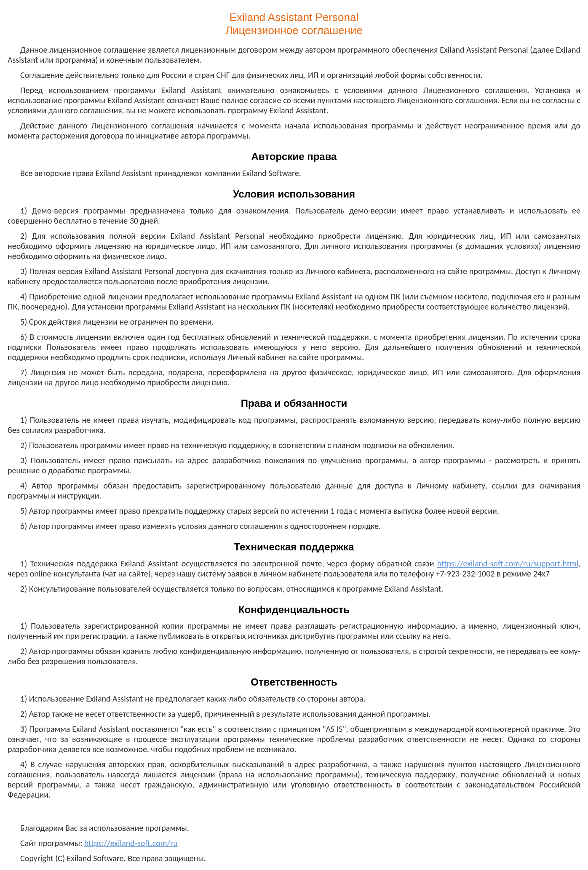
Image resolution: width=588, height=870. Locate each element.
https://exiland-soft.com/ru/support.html (508, 563)
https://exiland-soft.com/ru (131, 843)
